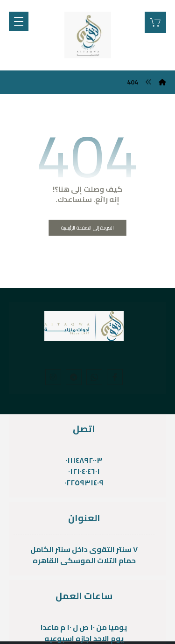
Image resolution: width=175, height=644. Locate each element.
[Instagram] (53, 377)
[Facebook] (115, 377)
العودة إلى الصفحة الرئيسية (87, 227)
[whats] (94, 377)
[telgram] (74, 377)
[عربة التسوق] (155, 21)
